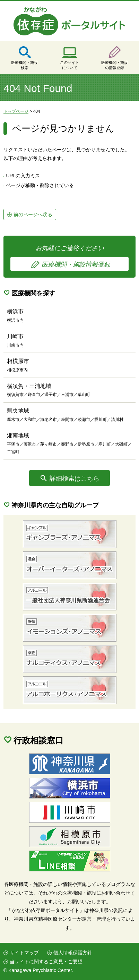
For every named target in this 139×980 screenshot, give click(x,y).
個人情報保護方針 (73, 953)
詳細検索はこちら (75, 479)
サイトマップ (24, 953)
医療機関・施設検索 (24, 65)
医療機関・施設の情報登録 (115, 65)
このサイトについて (69, 65)
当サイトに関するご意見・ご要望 (46, 962)
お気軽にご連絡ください (69, 258)
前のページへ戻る (33, 214)
